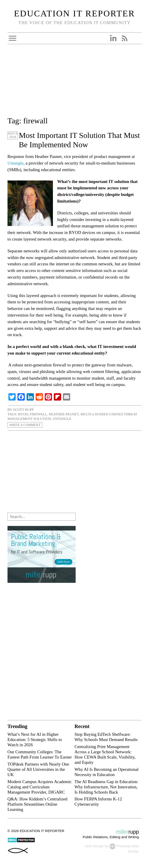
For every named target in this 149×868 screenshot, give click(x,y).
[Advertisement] (74, 83)
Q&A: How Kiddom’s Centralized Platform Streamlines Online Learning (37, 804)
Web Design (94, 846)
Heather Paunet (64, 414)
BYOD (23, 414)
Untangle (15, 163)
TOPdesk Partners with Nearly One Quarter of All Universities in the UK (38, 769)
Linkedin (113, 38)
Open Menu (12, 38)
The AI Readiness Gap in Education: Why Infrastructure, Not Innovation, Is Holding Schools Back (106, 787)
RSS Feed (124, 38)
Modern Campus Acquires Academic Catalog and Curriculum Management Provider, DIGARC (40, 787)
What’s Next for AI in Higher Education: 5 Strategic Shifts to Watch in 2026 (35, 740)
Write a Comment (26, 425)
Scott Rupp (23, 410)
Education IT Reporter (75, 13)
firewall (38, 414)
